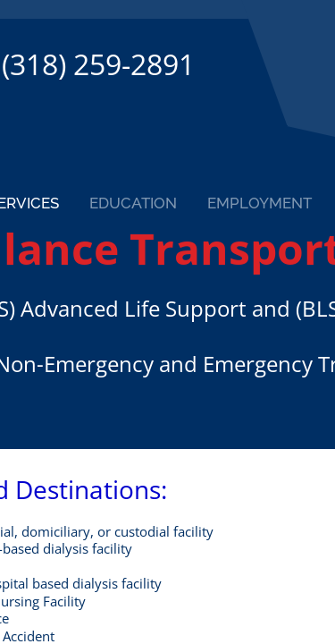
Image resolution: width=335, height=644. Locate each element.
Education (133, 203)
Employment (260, 203)
